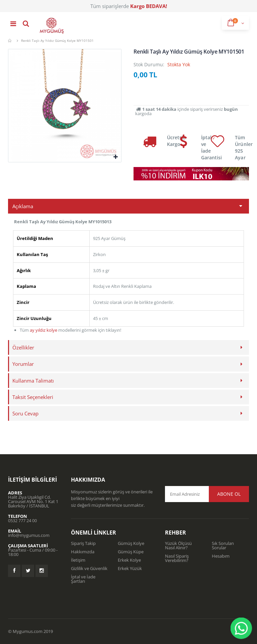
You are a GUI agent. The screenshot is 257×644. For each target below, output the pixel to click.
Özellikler (23, 347)
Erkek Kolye (129, 560)
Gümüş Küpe (131, 552)
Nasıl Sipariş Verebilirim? (177, 558)
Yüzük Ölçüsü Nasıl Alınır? (178, 545)
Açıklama (23, 206)
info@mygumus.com (29, 535)
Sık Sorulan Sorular (223, 545)
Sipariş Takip (83, 543)
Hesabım (221, 556)
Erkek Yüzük (130, 568)
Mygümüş (11, 41)
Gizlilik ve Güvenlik (89, 568)
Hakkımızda (83, 552)
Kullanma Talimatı (33, 381)
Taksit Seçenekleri (33, 397)
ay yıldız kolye (44, 330)
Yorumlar (23, 364)
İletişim (78, 560)
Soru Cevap (25, 413)
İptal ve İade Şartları (83, 579)
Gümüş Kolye (131, 543)
